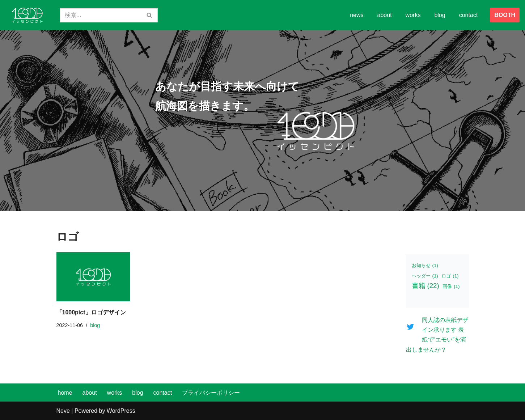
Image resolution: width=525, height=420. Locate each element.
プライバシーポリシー (211, 393)
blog (440, 15)
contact (469, 15)
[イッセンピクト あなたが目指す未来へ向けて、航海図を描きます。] (27, 15)
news (357, 15)
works (413, 15)
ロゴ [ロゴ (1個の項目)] (450, 276)
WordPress (121, 411)
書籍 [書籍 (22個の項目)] (425, 286)
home (65, 393)
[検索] (101, 15)
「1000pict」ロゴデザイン (91, 312)
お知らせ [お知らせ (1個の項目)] (425, 265)
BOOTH (505, 15)
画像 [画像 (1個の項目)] (451, 286)
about (385, 15)
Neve (63, 411)
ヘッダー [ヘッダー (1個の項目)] (425, 276)
